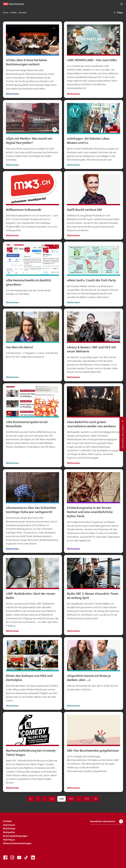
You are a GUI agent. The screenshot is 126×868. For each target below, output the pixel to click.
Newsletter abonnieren (107, 821)
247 (52, 799)
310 (87, 799)
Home (5, 13)
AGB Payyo (9, 840)
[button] (122, 4)
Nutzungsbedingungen (15, 836)
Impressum (9, 825)
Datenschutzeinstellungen (17, 843)
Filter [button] (118, 13)
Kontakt (7, 821)
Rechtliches (9, 828)
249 (71, 799)
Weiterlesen (12, 94)
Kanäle (13, 13)
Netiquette (9, 832)
